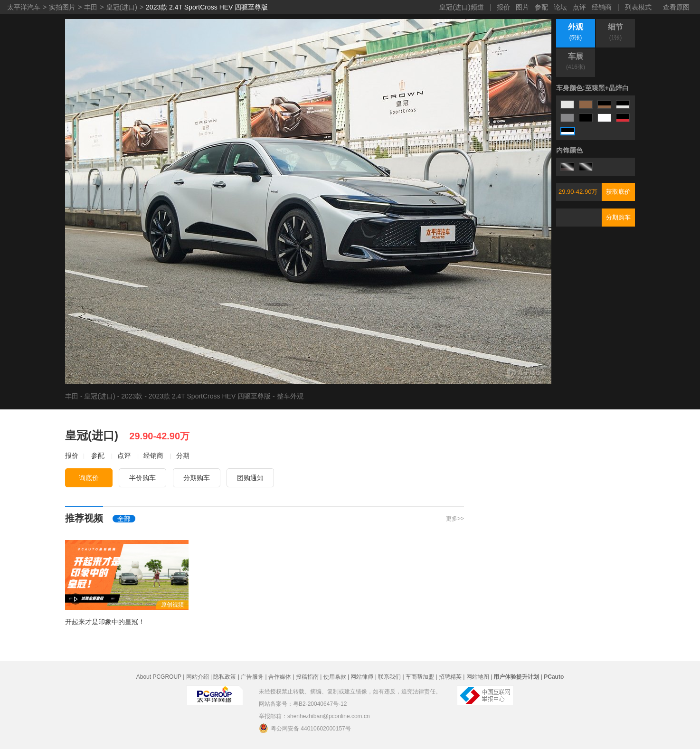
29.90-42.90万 (578, 192)
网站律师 (362, 677)
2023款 (132, 396)
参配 (541, 7)
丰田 (91, 7)
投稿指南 (307, 677)
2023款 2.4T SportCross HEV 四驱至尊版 (207, 7)
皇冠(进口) (122, 7)
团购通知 (250, 478)
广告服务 (252, 677)
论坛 (560, 7)
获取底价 (618, 192)
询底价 (89, 478)
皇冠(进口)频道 (461, 7)
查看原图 (676, 7)
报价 (503, 7)
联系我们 (389, 677)
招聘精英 (450, 677)
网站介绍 (198, 677)
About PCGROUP (159, 677)
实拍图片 (62, 7)
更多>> (455, 519)
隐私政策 (225, 677)
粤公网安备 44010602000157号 (305, 728)
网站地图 (478, 677)
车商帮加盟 (420, 677)
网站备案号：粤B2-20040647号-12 (303, 704)
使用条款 (335, 677)
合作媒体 (280, 677)
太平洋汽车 (24, 7)
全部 (124, 519)
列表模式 (638, 7)
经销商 (602, 7)
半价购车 (142, 478)
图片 (522, 7)
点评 (579, 7)
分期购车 (618, 217)
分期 (183, 455)
